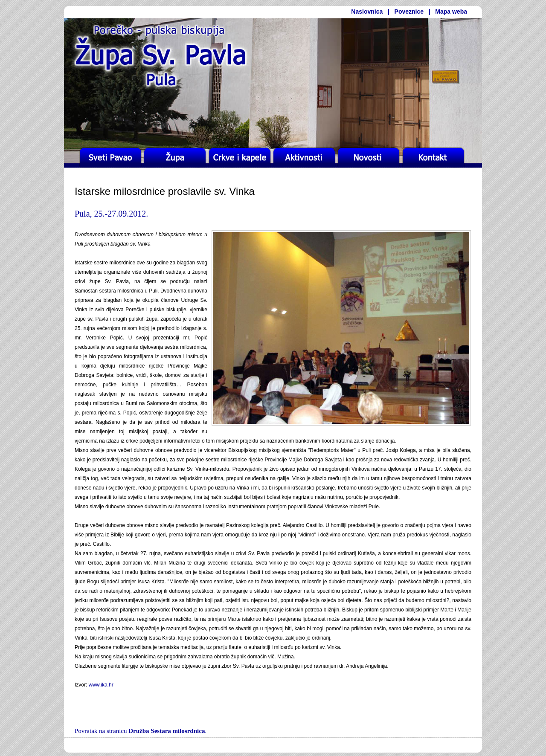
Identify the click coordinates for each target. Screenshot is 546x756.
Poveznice (409, 12)
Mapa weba (451, 12)
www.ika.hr (101, 685)
